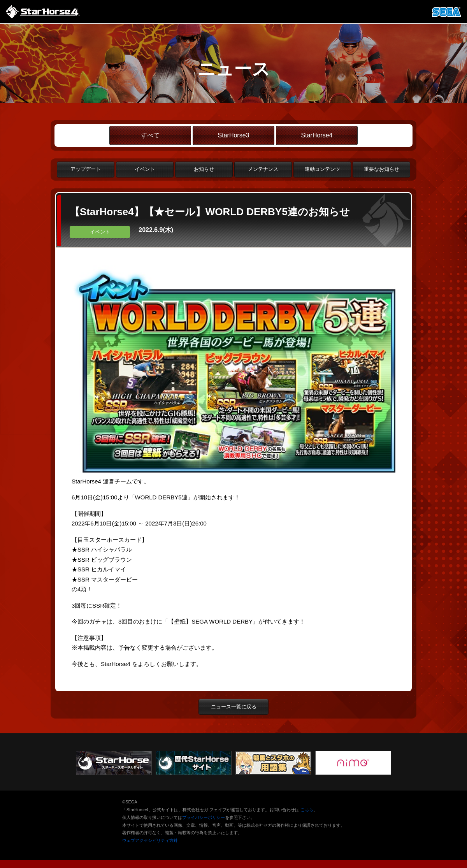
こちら (307, 810)
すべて (150, 135)
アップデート (86, 169)
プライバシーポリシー (204, 817)
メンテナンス (263, 169)
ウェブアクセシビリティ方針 (150, 840)
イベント (145, 169)
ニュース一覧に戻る (234, 707)
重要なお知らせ (382, 169)
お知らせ (204, 169)
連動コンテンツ (322, 169)
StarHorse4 (317, 135)
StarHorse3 (234, 135)
